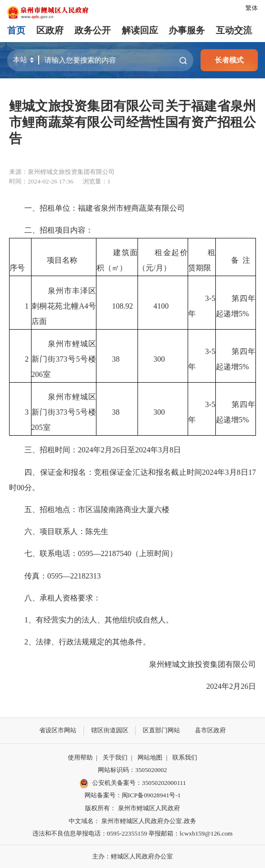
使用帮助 (80, 757)
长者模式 (229, 60)
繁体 (252, 8)
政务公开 (93, 30)
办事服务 (187, 30)
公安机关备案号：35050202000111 (133, 783)
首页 (16, 30)
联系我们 (185, 757)
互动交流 (234, 30)
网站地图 (150, 757)
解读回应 (140, 30)
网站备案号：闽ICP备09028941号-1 (133, 795)
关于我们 (115, 757)
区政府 (50, 30)
